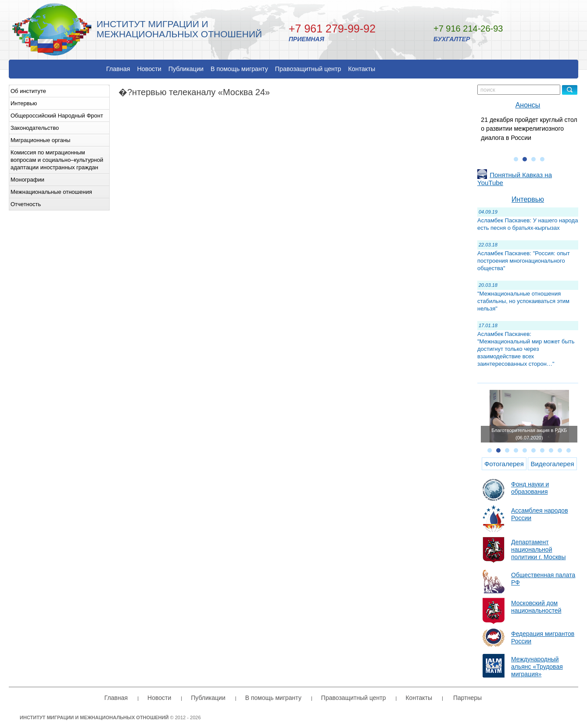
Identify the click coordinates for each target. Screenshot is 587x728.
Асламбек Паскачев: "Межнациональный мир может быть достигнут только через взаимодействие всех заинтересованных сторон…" (526, 349)
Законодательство (35, 128)
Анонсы (528, 105)
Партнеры (467, 698)
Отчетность (26, 204)
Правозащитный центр (308, 69)
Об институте (28, 91)
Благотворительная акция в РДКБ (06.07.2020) (529, 434)
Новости (149, 69)
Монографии (27, 180)
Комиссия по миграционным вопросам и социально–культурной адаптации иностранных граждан (57, 160)
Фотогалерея (504, 464)
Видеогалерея (552, 464)
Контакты (362, 69)
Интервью (24, 103)
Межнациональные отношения (51, 192)
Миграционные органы (40, 140)
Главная (118, 69)
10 (569, 450)
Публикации (186, 69)
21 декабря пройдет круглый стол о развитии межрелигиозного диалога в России (529, 129)
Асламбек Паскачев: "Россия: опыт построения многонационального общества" (524, 261)
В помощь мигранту (239, 69)
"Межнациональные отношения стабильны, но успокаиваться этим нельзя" (523, 301)
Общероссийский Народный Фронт (57, 116)
